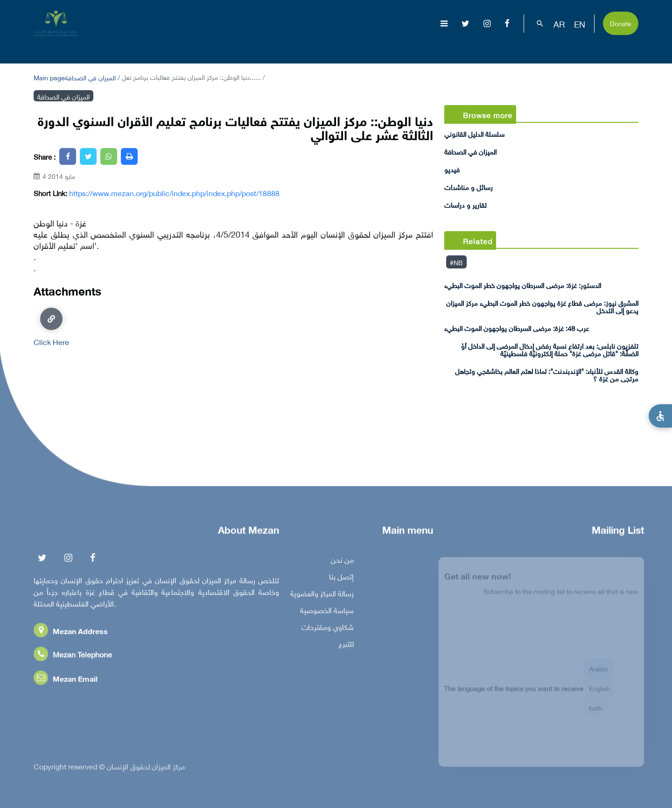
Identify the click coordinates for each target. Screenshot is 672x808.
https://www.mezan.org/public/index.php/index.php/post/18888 (174, 193)
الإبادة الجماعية (349, 49)
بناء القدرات (554, 49)
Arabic (598, 673)
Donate (621, 23)
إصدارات (456, 49)
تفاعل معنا (611, 49)
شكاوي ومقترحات (328, 629)
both (595, 712)
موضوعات (404, 49)
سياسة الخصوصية (327, 612)
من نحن (342, 562)
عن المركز (296, 49)
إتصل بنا (341, 578)
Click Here (51, 326)
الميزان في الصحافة (90, 77)
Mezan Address (71, 633)
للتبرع (346, 646)
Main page (49, 77)
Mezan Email (66, 680)
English (600, 692)
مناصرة (502, 49)
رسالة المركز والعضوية (322, 595)
